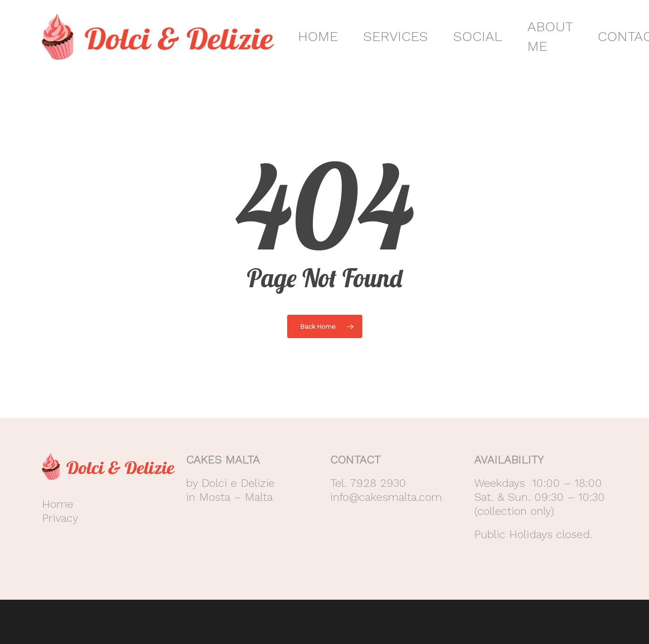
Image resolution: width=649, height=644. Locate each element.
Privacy (60, 518)
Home (58, 504)
